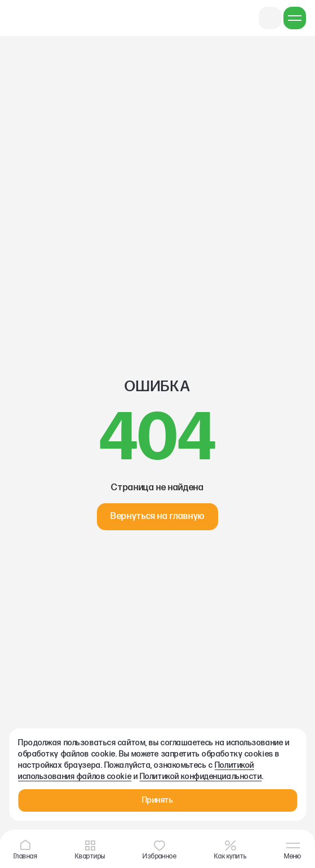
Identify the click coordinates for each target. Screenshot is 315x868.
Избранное (159, 849)
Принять (158, 800)
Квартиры (90, 849)
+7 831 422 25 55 (270, 18)
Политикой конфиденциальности (201, 777)
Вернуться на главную (157, 516)
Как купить (230, 849)
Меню (293, 851)
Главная (25, 849)
